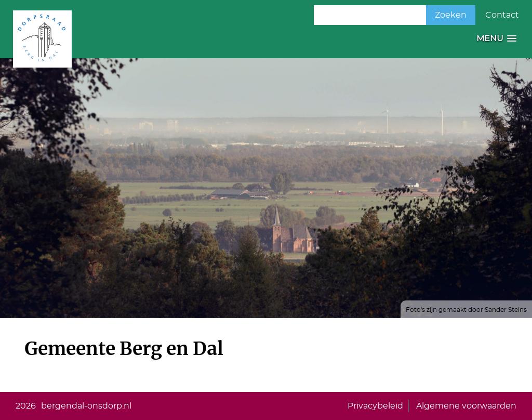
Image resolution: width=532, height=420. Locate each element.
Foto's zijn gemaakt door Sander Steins (466, 310)
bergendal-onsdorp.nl (86, 406)
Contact (502, 15)
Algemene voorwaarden (466, 406)
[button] (496, 39)
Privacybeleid (375, 406)
